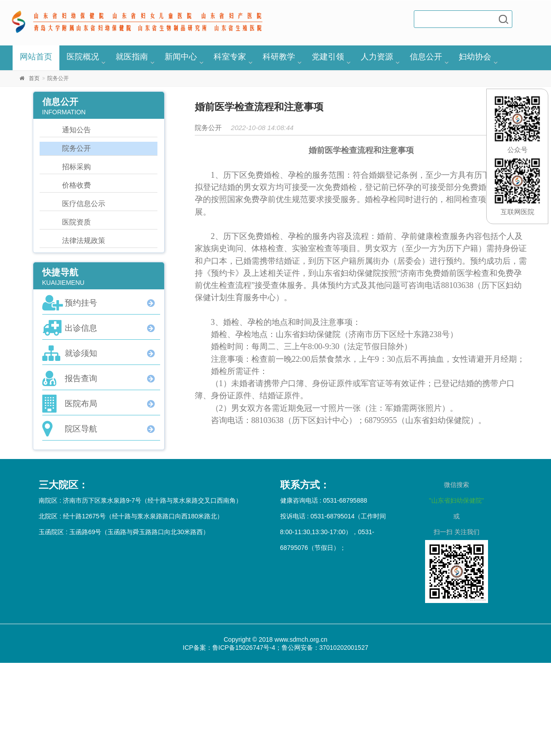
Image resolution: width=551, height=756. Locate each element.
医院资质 (76, 222)
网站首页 (36, 57)
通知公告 (76, 130)
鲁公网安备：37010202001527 (325, 648)
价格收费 (76, 185)
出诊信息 (81, 328)
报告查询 (81, 378)
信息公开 (426, 57)
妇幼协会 (475, 57)
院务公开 (76, 148)
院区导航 (81, 429)
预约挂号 (81, 303)
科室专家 (230, 57)
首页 (34, 78)
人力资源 (377, 57)
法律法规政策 (84, 241)
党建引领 (328, 57)
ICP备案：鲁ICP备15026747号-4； (232, 648)
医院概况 (83, 57)
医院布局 (81, 404)
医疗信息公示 (84, 204)
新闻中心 (181, 57)
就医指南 (132, 57)
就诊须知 (81, 353)
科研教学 (279, 57)
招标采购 (76, 167)
